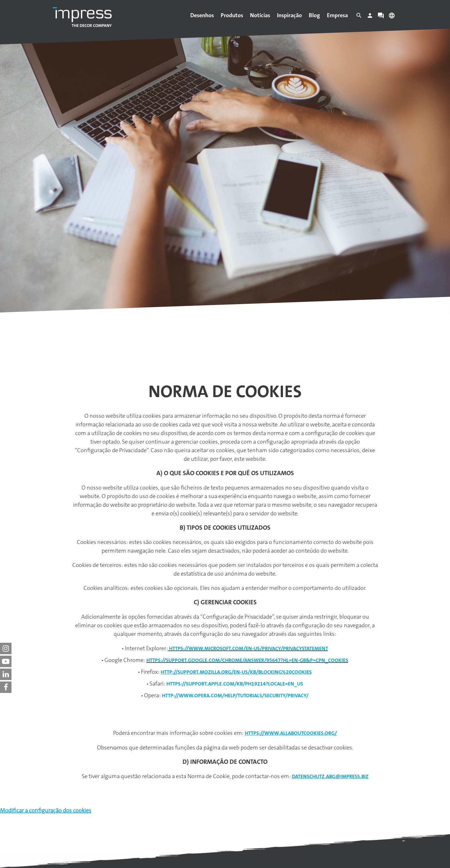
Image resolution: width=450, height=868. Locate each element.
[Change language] (392, 17)
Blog (314, 15)
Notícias (260, 15)
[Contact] (381, 17)
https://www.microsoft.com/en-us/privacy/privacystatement (249, 648)
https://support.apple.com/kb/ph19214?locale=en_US (235, 684)
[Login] (370, 17)
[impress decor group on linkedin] (6, 674)
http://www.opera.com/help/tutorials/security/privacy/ (235, 696)
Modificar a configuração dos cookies (46, 810)
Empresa (337, 15)
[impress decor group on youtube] (6, 661)
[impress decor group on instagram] (6, 648)
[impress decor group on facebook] (6, 687)
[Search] (359, 17)
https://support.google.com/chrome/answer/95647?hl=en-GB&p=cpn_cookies (247, 660)
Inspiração (289, 15)
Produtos (232, 15)
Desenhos (202, 15)
